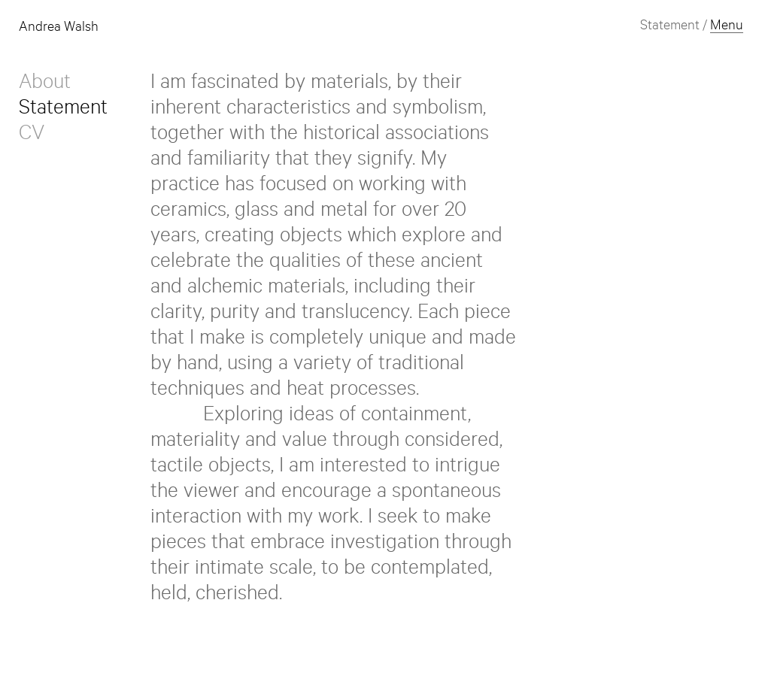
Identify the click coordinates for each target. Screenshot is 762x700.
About (45, 85)
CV (32, 136)
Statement (63, 111)
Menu (727, 27)
